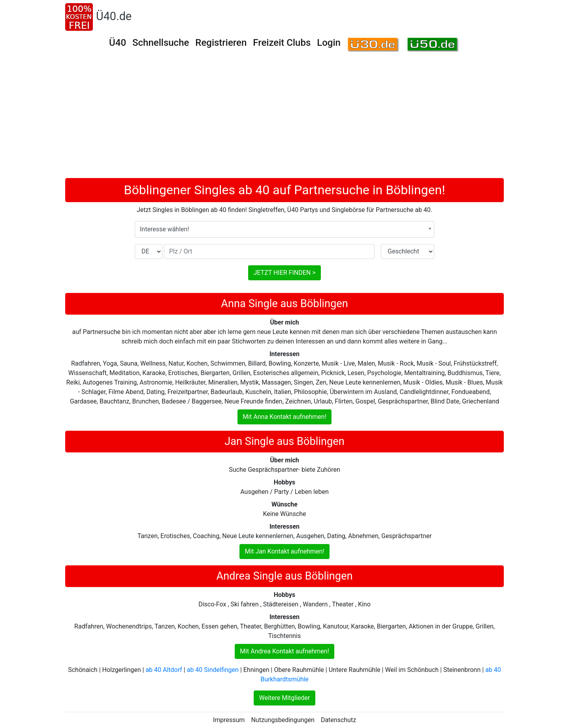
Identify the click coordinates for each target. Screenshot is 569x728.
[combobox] (284, 229)
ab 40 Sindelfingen (213, 670)
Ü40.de (114, 16)
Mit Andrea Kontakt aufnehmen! (284, 651)
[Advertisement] (284, 119)
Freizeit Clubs (282, 43)
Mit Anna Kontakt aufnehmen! (284, 417)
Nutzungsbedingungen (283, 720)
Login (329, 43)
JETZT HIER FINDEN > (284, 273)
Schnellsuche (161, 43)
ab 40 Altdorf (164, 670)
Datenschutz (338, 720)
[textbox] (284, 229)
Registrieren (221, 43)
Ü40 (118, 43)
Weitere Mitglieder (284, 698)
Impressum (229, 720)
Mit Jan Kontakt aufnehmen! (284, 551)
